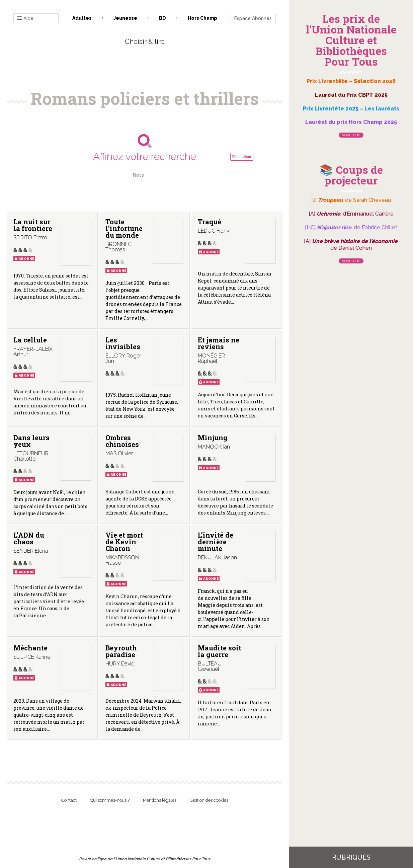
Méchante (30, 648)
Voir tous (351, 135)
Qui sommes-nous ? (110, 800)
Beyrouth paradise (121, 651)
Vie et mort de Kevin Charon (124, 542)
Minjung (212, 438)
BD (162, 18)
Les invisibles (123, 343)
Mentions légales (160, 800)
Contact (69, 800)
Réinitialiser (242, 157)
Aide (25, 19)
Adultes (82, 18)
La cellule (30, 340)
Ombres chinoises (122, 441)
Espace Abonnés (253, 18)
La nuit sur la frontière (33, 225)
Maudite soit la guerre (219, 651)
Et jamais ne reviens (218, 343)
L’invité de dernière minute (215, 542)
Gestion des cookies (209, 800)
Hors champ (202, 18)
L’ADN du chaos (29, 538)
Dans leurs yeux (31, 441)
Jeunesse (125, 18)
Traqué (209, 222)
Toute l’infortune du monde (124, 228)
